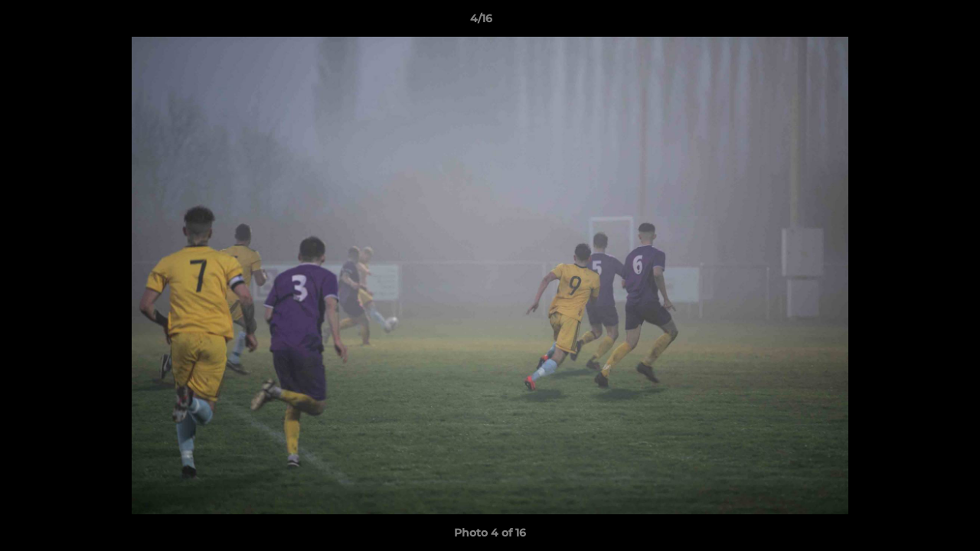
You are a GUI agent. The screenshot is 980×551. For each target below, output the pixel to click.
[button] (916, 22)
